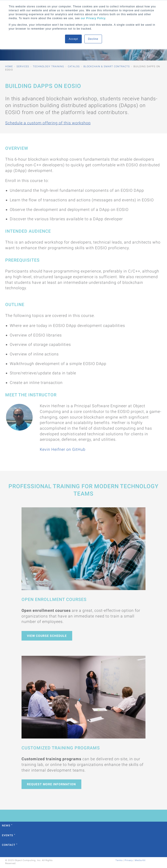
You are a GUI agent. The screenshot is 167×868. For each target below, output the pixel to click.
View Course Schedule (47, 636)
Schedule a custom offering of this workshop (48, 123)
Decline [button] (93, 39)
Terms (119, 860)
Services (23, 66)
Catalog (74, 66)
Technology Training (48, 66)
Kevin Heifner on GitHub (63, 449)
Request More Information (51, 784)
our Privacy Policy (93, 18)
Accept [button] (73, 39)
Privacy (129, 860)
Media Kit (140, 860)
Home (9, 66)
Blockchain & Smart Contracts (107, 66)
